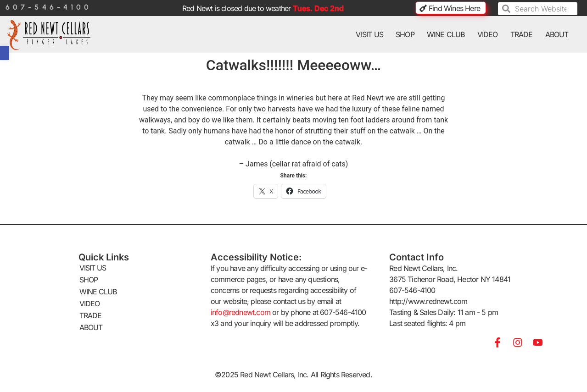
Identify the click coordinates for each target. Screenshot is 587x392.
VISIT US (369, 34)
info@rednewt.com (240, 312)
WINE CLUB (446, 34)
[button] (5, 53)
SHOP (405, 34)
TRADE (522, 34)
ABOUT (557, 34)
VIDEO (488, 34)
